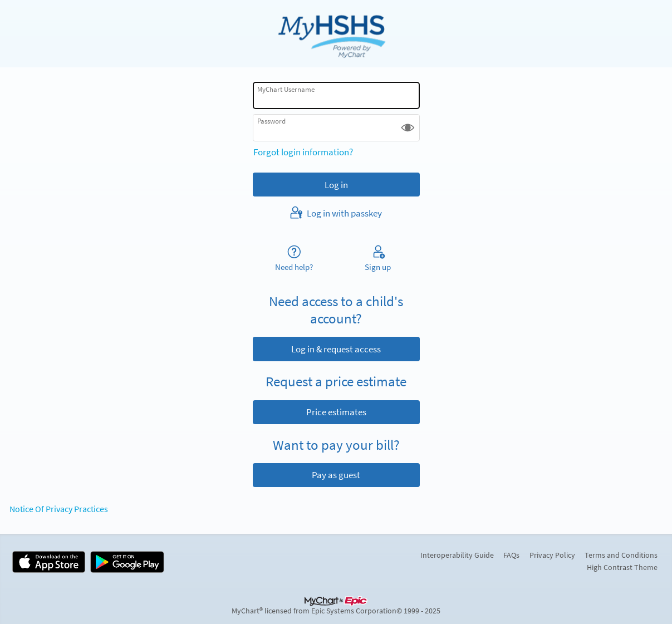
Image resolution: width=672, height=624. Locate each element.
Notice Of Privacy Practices (59, 509)
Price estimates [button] (336, 412)
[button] (408, 128)
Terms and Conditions (621, 555)
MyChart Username (286, 89)
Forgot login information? (303, 152)
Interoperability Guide (457, 555)
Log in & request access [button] (336, 349)
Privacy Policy (552, 555)
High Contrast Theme (622, 567)
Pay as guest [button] (336, 475)
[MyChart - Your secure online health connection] (336, 34)
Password (271, 121)
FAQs (511, 555)
